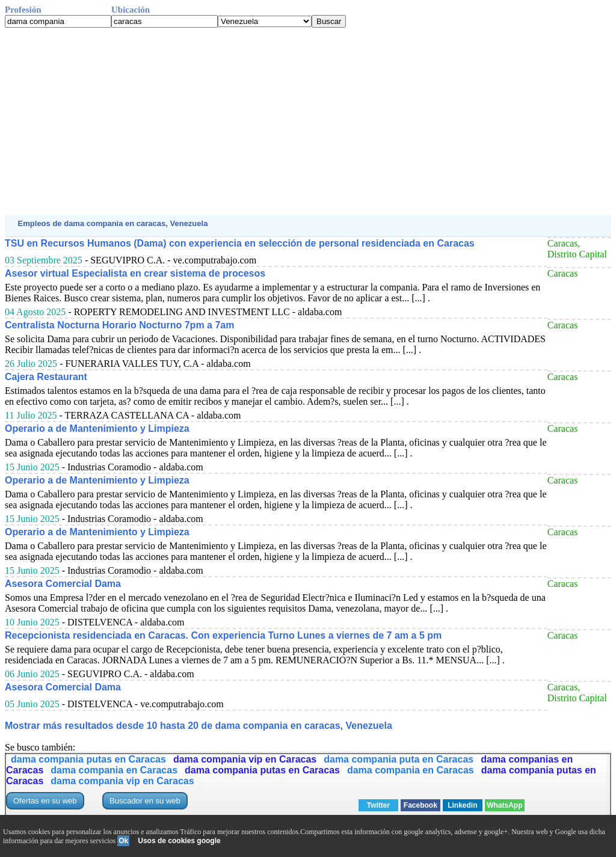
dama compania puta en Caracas (399, 759)
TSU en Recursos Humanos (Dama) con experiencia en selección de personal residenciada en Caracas (240, 243)
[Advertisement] (308, 121)
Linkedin (462, 805)
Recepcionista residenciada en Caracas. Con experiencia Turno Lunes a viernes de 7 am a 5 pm (223, 635)
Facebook (420, 805)
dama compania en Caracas (114, 770)
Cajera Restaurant (46, 377)
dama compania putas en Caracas (88, 759)
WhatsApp (504, 805)
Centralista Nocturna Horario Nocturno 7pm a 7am (119, 325)
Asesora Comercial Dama (63, 584)
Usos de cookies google (179, 841)
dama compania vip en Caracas (245, 759)
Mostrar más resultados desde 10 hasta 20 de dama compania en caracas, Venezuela (199, 726)
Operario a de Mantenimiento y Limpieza (97, 428)
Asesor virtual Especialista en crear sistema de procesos (135, 273)
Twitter (378, 805)
